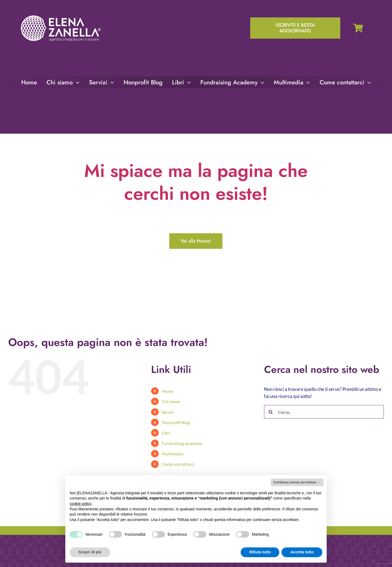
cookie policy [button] (80, 504)
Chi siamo (171, 401)
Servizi (168, 412)
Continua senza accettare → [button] (297, 482)
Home (167, 391)
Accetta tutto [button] (302, 552)
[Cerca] (271, 412)
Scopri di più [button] (90, 552)
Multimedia (173, 454)
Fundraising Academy (182, 443)
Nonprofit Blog (176, 422)
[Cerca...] (324, 412)
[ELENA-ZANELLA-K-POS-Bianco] (61, 16)
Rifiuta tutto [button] (260, 552)
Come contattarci (178, 464)
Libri (166, 433)
